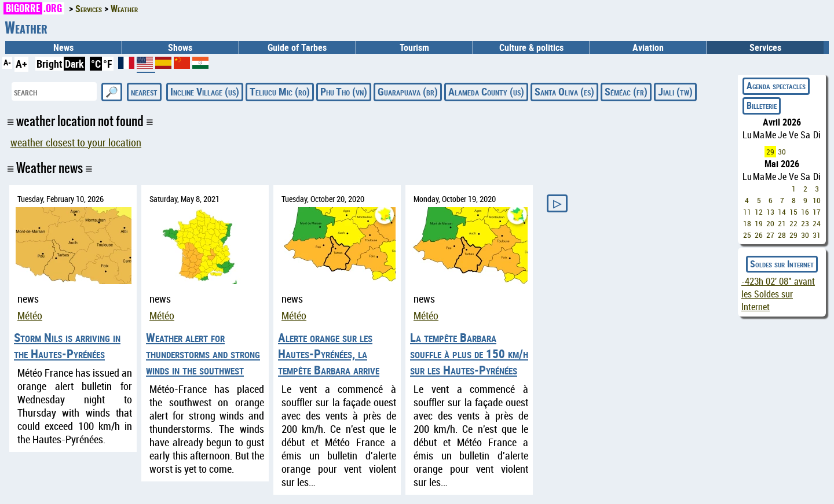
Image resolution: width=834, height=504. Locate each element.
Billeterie (762, 105)
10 (817, 200)
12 (759, 212)
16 (805, 212)
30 (782, 152)
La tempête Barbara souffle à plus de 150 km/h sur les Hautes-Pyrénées (469, 354)
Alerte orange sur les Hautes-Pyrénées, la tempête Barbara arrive (329, 354)
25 (747, 235)
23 (805, 223)
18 (747, 223)
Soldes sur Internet (782, 264)
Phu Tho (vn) (344, 91)
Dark (74, 64)
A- (7, 62)
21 (782, 223)
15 (793, 212)
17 (817, 212)
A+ (21, 64)
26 (759, 235)
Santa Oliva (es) (564, 91)
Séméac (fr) (626, 91)
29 (770, 152)
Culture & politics (531, 47)
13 (770, 212)
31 (817, 235)
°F (108, 64)
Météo (30, 316)
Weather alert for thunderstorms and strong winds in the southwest (203, 354)
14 (782, 212)
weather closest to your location (76, 143)
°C (96, 64)
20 (770, 223)
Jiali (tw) (675, 91)
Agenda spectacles (776, 86)
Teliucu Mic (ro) (280, 91)
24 (817, 223)
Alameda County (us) (486, 91)
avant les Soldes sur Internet (778, 294)
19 (759, 223)
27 (770, 235)
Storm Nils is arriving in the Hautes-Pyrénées (67, 345)
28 (782, 235)
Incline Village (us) (205, 91)
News (63, 47)
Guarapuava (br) (408, 91)
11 (747, 212)
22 (793, 223)
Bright (50, 64)
